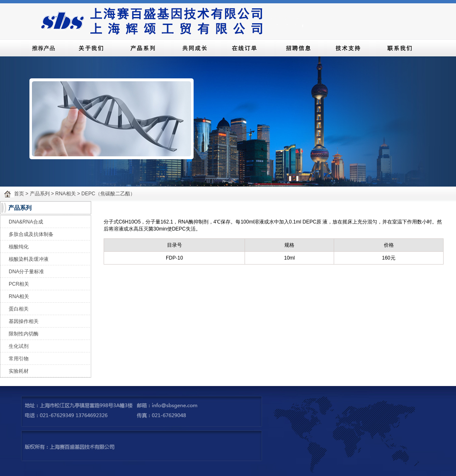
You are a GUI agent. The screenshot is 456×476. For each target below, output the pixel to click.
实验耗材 (19, 371)
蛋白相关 (19, 309)
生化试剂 (19, 346)
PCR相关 (19, 284)
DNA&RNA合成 (26, 222)
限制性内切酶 (24, 334)
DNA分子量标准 (26, 272)
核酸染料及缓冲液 (29, 259)
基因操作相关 (24, 321)
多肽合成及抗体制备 (31, 234)
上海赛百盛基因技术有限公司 (170, 20)
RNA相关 (19, 296)
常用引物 (19, 359)
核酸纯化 (19, 247)
